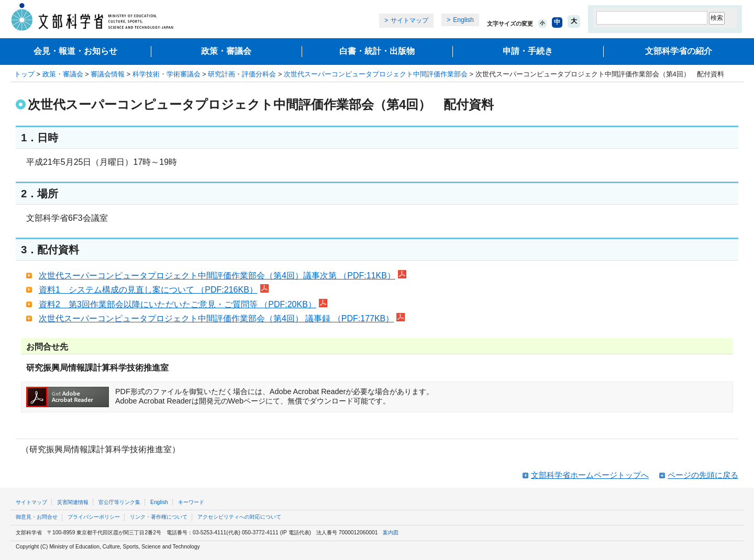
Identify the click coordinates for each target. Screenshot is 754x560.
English (463, 20)
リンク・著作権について (159, 517)
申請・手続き (528, 51)
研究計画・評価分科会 (242, 74)
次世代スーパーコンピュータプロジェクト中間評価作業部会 (376, 74)
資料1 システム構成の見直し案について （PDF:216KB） (154, 290)
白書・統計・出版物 (377, 51)
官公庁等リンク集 (119, 502)
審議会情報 (108, 74)
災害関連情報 (73, 502)
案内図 (391, 533)
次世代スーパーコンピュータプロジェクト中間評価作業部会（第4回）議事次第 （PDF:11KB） (223, 276)
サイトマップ (409, 20)
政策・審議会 (226, 51)
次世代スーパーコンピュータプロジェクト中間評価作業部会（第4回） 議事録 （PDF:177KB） (222, 318)
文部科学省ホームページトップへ (590, 475)
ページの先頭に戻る (703, 475)
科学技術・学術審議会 (167, 74)
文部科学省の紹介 (679, 51)
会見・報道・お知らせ (75, 51)
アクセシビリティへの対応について (239, 517)
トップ (24, 74)
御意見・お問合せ (37, 517)
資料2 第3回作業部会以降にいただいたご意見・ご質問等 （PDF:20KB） (183, 304)
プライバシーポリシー (94, 517)
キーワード (191, 502)
